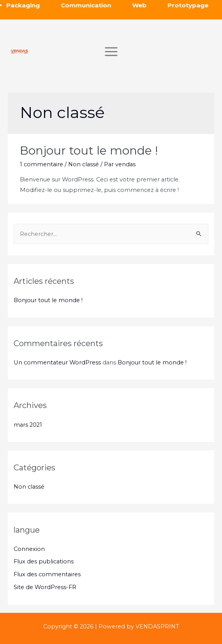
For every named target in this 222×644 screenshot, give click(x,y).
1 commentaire (41, 164)
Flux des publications (44, 561)
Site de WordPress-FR (45, 587)
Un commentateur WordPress (57, 362)
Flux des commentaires (47, 574)
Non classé (84, 164)
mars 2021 (28, 425)
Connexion (29, 549)
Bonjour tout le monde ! (89, 150)
